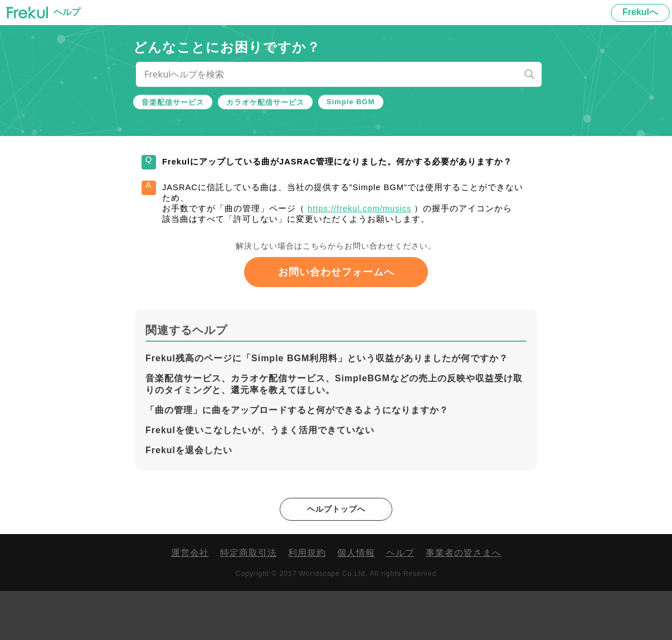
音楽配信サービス (173, 102)
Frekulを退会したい (189, 498)
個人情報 (356, 602)
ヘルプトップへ (336, 557)
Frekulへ (640, 12)
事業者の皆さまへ (464, 602)
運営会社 (190, 602)
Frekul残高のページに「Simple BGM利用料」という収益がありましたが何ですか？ (327, 406)
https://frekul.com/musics (388, 237)
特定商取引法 (249, 602)
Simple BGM (351, 102)
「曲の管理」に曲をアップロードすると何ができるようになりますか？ (297, 458)
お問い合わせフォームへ (336, 320)
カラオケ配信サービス (265, 102)
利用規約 (307, 602)
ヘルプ (400, 602)
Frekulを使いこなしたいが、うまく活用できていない (260, 478)
